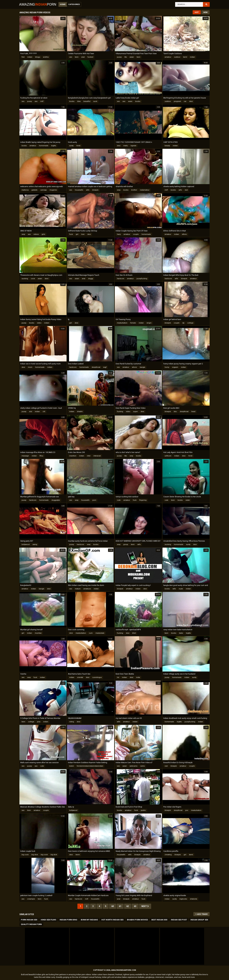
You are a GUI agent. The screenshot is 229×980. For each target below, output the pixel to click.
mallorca (25, 190)
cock (33, 279)
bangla (142, 367)
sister (188, 500)
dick (71, 633)
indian (30, 57)
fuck (71, 234)
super (135, 412)
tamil (185, 57)
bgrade (133, 146)
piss (39, 722)
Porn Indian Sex (29, 920)
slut (186, 190)
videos (36, 234)
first (23, 57)
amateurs (87, 589)
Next (145, 906)
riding (72, 722)
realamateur (145, 190)
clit (44, 412)
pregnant (177, 101)
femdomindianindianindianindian (90, 766)
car (185, 101)
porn (94, 500)
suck (95, 101)
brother (134, 190)
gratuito (34, 190)
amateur (168, 57)
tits (126, 57)
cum (91, 633)
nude (181, 589)
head (193, 412)
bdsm (72, 766)
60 (113, 906)
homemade (44, 146)
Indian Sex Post (179, 920)
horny (167, 367)
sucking (25, 279)
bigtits (54, 146)
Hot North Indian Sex (112, 920)
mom (30, 367)
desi (191, 101)
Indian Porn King (68, 920)
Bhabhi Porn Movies (137, 920)
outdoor (177, 57)
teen (77, 57)
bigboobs (183, 899)
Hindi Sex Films (48, 920)
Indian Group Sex (199, 920)
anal (83, 57)
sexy (119, 190)
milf (42, 101)
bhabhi (80, 412)
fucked (90, 57)
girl (77, 234)
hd (118, 677)
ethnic (184, 234)
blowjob (95, 190)
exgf (105, 367)
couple (136, 234)
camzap (43, 190)
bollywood (26, 544)
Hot (197, 12)
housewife (79, 190)
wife (88, 190)
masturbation (122, 323)
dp (183, 323)
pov (187, 810)
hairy (119, 234)
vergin (149, 323)
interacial (97, 456)
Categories (74, 4)
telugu (38, 57)
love (83, 234)
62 (128, 906)
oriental (80, 677)
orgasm (175, 367)
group (126, 544)
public (143, 810)
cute (119, 500)
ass (36, 101)
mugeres (53, 190)
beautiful (87, 101)
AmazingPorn (38, 4)
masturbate (100, 633)
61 (120, 906)
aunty (71, 146)
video (39, 323)
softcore (168, 456)
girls (43, 234)
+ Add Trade (201, 914)
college (190, 323)
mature (78, 589)
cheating (168, 855)
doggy (91, 279)
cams (142, 766)
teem (78, 855)
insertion (73, 456)
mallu (126, 146)
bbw (79, 101)
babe (181, 633)
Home (63, 4)
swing (35, 544)
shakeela (194, 899)
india (138, 677)
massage (25, 456)
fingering (143, 500)
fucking (120, 412)
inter (89, 456)
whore (134, 367)
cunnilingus (97, 677)
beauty (167, 146)
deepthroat (96, 367)
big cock (25, 855)
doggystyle (56, 500)
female (133, 323)
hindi (78, 146)
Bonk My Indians (89, 920)
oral (166, 766)
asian (132, 57)
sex (71, 57)
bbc (175, 412)
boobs (72, 101)
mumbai (38, 633)
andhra (46, 57)
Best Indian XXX (159, 920)
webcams (133, 766)
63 (135, 906)
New (205, 12)
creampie (31, 899)
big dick (35, 855)
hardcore (121, 279)
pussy (119, 57)
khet (134, 633)
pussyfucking (142, 279)
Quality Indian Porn (31, 924)
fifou (41, 456)
